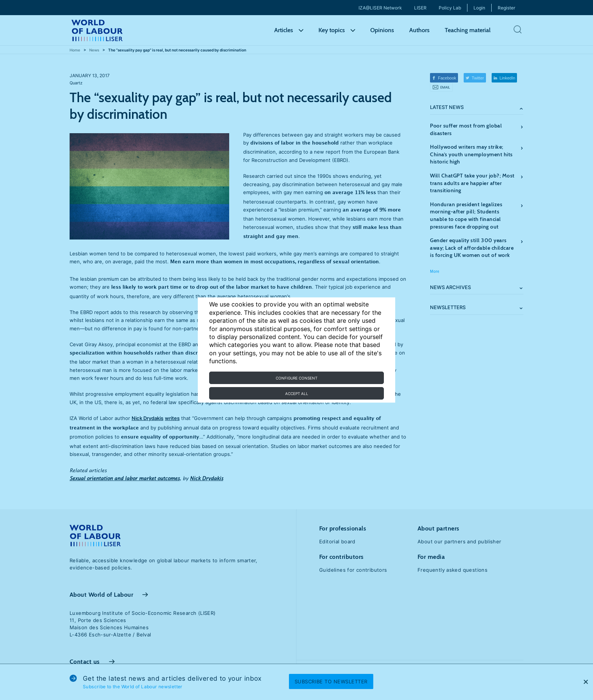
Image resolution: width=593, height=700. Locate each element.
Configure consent (296, 378)
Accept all (297, 394)
